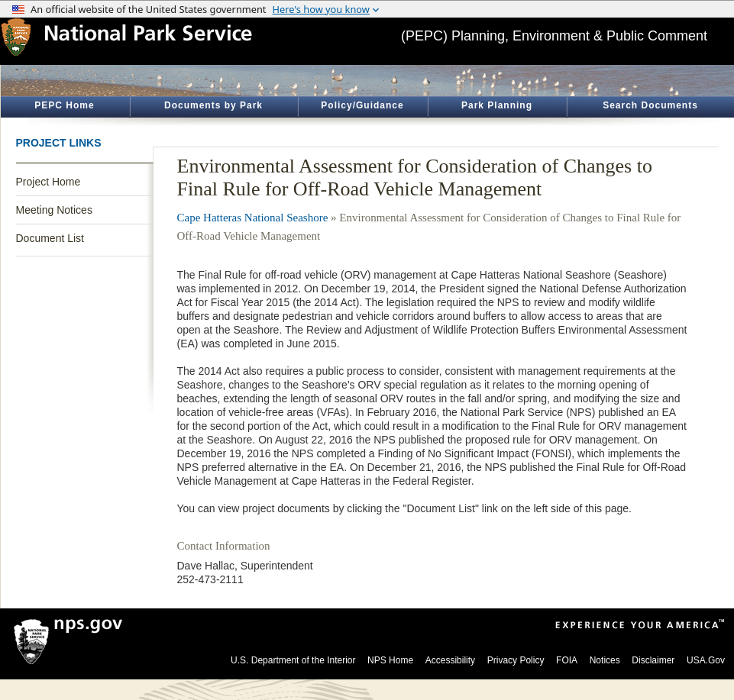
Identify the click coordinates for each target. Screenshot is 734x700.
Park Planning (497, 105)
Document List (50, 238)
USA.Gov (706, 660)
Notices (605, 660)
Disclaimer (653, 660)
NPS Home (390, 660)
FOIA (567, 660)
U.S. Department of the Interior (293, 660)
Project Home (49, 182)
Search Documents (650, 105)
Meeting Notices (54, 210)
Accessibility (450, 660)
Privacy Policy (516, 660)
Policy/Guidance (362, 105)
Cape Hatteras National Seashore (253, 218)
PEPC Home (64, 105)
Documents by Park (213, 105)
